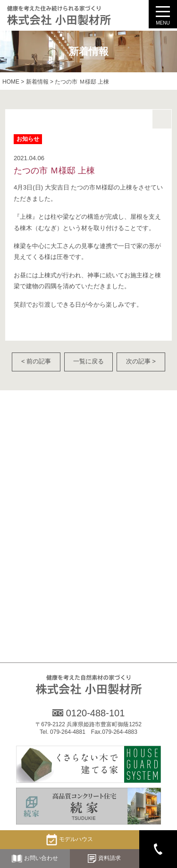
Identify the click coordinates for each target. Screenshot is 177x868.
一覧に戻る (88, 361)
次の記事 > (141, 361)
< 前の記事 (36, 361)
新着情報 (37, 82)
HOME (11, 82)
